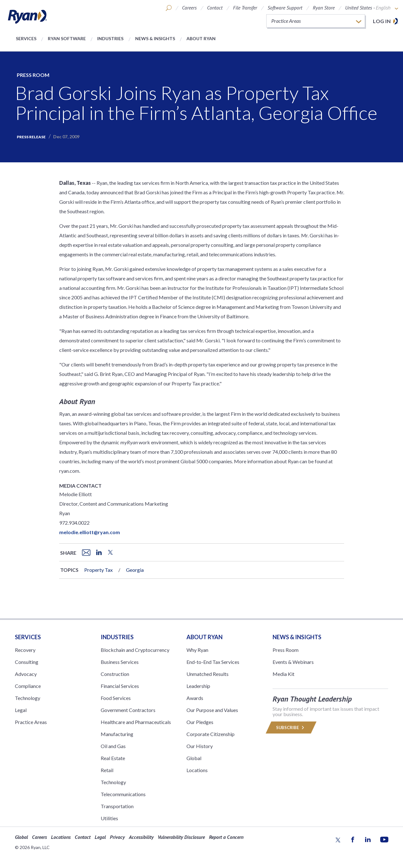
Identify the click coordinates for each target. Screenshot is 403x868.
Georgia (135, 570)
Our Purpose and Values (212, 710)
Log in (382, 21)
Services (26, 38)
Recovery (25, 650)
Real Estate (113, 758)
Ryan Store (324, 8)
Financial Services (120, 686)
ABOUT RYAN (205, 637)
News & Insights (155, 38)
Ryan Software (67, 38)
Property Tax (98, 570)
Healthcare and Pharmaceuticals (136, 722)
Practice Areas (31, 722)
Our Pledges (200, 722)
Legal (21, 710)
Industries (110, 38)
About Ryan (201, 38)
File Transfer (245, 8)
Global (194, 758)
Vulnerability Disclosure (181, 837)
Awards (195, 698)
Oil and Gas (113, 746)
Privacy (117, 837)
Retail (107, 770)
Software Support (285, 8)
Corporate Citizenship (211, 734)
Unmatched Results (208, 674)
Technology (28, 698)
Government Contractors (128, 710)
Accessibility (141, 837)
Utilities (109, 818)
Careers (189, 8)
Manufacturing (117, 734)
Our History (200, 746)
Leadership (198, 686)
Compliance (28, 686)
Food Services (116, 698)
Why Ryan (197, 650)
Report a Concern (226, 837)
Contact (215, 8)
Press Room (33, 75)
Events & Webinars (293, 662)
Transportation (117, 806)
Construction (115, 674)
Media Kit (283, 674)
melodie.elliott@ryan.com (90, 532)
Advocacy (26, 674)
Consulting (27, 662)
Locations (197, 770)
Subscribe (291, 727)
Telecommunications (123, 794)
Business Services (120, 662)
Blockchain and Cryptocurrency (135, 650)
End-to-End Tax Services (213, 662)
